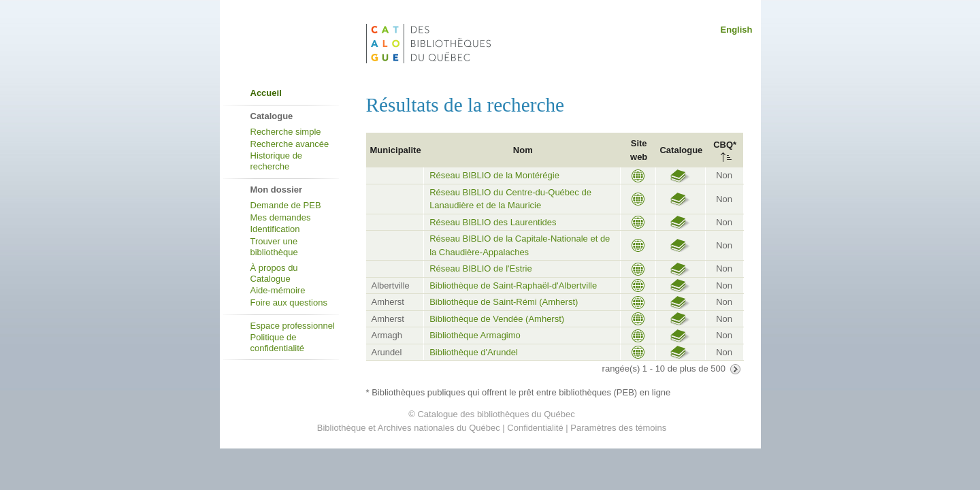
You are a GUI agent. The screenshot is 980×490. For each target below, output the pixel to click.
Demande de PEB (286, 205)
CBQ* (725, 145)
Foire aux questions (289, 303)
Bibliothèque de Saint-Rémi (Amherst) (504, 302)
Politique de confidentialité (278, 343)
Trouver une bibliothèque (274, 247)
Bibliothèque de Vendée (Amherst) (497, 319)
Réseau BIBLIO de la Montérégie (494, 175)
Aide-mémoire (278, 290)
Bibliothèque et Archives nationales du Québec (409, 428)
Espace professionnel (293, 326)
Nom (523, 150)
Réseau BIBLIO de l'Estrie (481, 268)
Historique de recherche (277, 161)
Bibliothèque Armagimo (475, 335)
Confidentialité (535, 428)
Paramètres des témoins (618, 428)
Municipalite (396, 150)
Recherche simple (286, 132)
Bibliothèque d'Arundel (474, 352)
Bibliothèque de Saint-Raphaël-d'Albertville (513, 285)
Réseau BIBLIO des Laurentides (493, 222)
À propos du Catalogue (274, 273)
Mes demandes (281, 217)
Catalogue (681, 150)
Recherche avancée (290, 144)
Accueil (266, 93)
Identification (275, 229)
